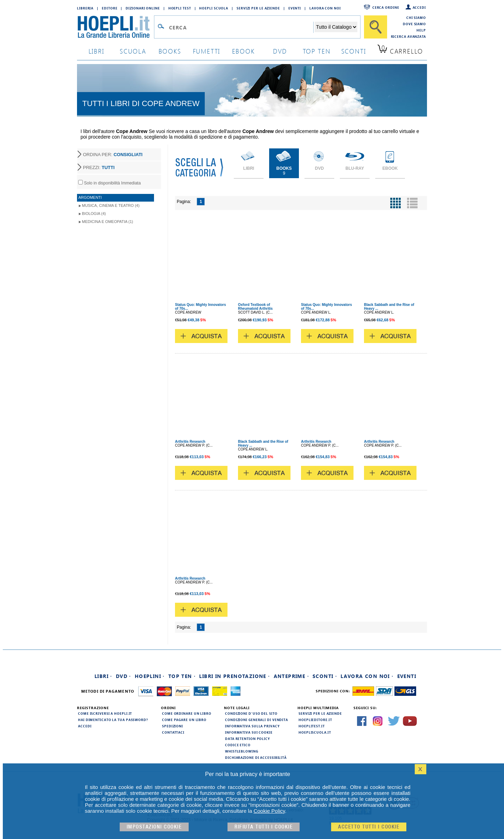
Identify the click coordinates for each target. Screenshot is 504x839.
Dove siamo (414, 24)
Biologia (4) (94, 214)
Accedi (419, 7)
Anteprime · (291, 676)
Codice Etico (238, 745)
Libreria (85, 8)
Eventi (295, 8)
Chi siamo (416, 18)
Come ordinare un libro (187, 713)
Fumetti (207, 51)
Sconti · (325, 676)
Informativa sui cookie (249, 732)
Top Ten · (182, 676)
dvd (280, 51)
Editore (110, 8)
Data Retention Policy (247, 739)
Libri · (103, 676)
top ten (317, 51)
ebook (243, 51)
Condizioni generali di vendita (257, 720)
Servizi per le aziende (258, 8)
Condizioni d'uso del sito (251, 713)
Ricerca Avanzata (408, 36)
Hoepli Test (180, 8)
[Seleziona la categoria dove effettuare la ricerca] (336, 27)
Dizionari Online (143, 8)
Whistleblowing (242, 751)
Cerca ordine (386, 7)
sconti (354, 51)
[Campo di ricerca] (241, 27)
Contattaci (173, 732)
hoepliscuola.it (315, 732)
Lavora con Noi (325, 8)
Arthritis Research (190, 442)
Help (421, 30)
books (170, 51)
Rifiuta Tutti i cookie (264, 827)
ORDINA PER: (113, 155)
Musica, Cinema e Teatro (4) (111, 205)
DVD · (124, 676)
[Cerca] (376, 27)
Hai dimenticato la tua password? (113, 720)
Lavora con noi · (367, 676)
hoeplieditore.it (315, 720)
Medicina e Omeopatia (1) (107, 222)
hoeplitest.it (312, 726)
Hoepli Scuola (214, 8)
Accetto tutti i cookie (369, 827)
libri (96, 51)
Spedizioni (173, 726)
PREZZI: (99, 167)
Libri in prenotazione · (234, 676)
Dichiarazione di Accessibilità (256, 757)
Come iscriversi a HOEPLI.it (105, 713)
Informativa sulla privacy (252, 726)
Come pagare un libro (184, 720)
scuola (133, 51)
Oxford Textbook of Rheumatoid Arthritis (255, 307)
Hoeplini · (150, 676)
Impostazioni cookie (154, 827)
